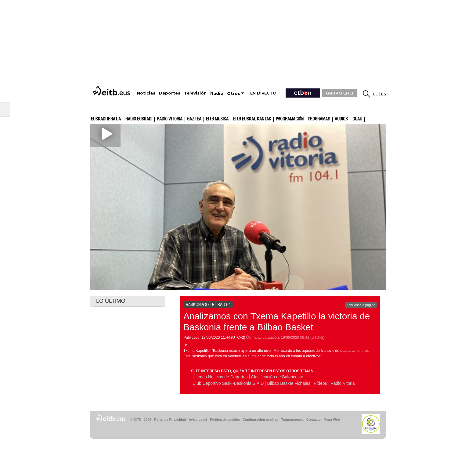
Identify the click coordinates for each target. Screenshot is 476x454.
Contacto (314, 420)
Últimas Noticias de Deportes (220, 377)
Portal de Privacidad (170, 420)
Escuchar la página (361, 305)
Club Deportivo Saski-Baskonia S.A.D (228, 383)
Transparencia (292, 420)
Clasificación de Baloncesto (277, 377)
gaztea (194, 119)
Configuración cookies (260, 420)
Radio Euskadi (139, 119)
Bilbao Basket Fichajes (289, 383)
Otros (234, 93)
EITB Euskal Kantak (252, 119)
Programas (319, 119)
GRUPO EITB (340, 93)
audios (341, 119)
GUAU (357, 119)
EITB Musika (217, 119)
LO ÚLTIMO (111, 301)
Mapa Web (332, 420)
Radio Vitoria (170, 119)
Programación (290, 119)
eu (376, 94)
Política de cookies (225, 420)
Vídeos (320, 383)
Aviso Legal (198, 420)
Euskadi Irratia (106, 119)
